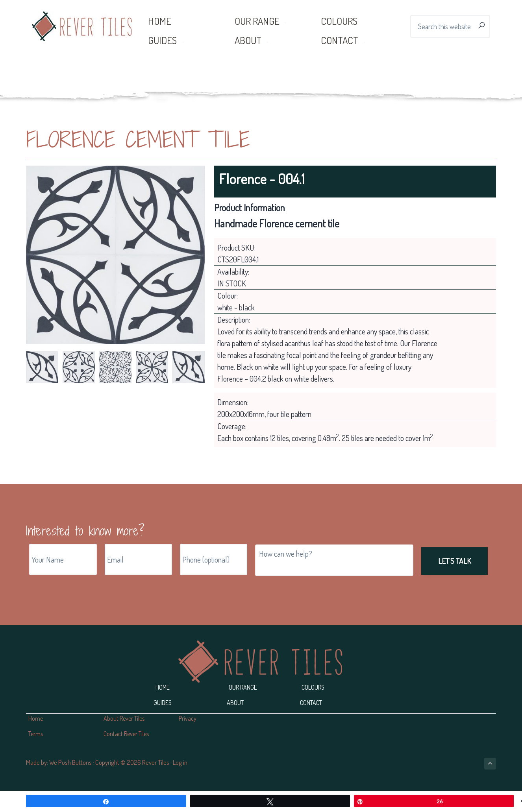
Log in (180, 762)
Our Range (243, 687)
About (235, 703)
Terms (36, 734)
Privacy (188, 718)
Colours (313, 687)
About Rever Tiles (124, 718)
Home (163, 687)
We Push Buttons (70, 762)
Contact (311, 703)
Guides (163, 703)
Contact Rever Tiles (126, 734)
